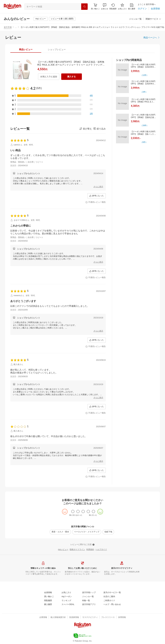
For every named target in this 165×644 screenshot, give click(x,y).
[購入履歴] (132, 7)
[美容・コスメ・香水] (60, 532)
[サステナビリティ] (90, 617)
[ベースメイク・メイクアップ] (87, 532)
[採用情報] (122, 617)
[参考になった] (97, 196)
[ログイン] (142, 9)
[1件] (91, 114)
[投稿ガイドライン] (77, 550)
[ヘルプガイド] (101, 550)
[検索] (84, 7)
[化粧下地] (108, 532)
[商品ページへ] (152, 38)
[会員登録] (155, 9)
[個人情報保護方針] (58, 617)
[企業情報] (43, 617)
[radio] (73, 511)
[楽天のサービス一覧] (112, 593)
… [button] (16, 27)
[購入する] (72, 77)
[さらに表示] (98, 187)
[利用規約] (90, 550)
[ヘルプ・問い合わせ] (112, 605)
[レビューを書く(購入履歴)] (62, 19)
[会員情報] (48, 593)
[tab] (26, 49)
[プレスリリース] (108, 617)
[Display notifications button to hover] (95, 7)
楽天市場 (8, 27)
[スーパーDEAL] (68, 605)
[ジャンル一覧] (135, 19)
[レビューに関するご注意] (82, 545)
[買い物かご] (49, 597)
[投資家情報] (74, 617)
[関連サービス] (153, 19)
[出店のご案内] (109, 597)
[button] (105, 7)
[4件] (91, 96)
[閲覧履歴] (113, 7)
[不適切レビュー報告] (96, 202)
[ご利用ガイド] (109, 601)
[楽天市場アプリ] (89, 605)
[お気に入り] (122, 7)
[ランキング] (66, 601)
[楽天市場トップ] (89, 593)
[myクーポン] (67, 597)
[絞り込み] (99, 129)
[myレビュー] (41, 19)
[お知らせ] (105, 7)
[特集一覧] (86, 601)
